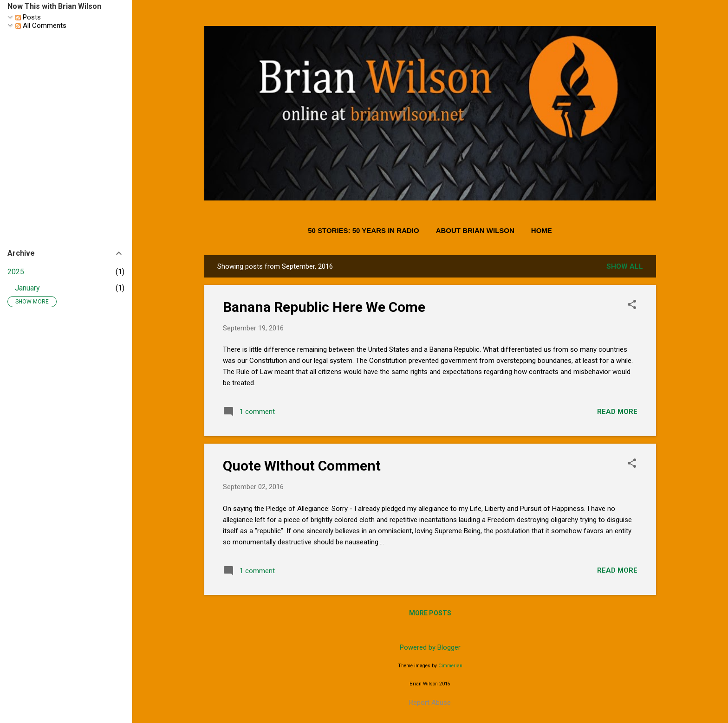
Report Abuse (430, 703)
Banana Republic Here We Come (324, 307)
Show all (625, 266)
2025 (16, 272)
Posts (28, 17)
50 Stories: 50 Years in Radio (364, 230)
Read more (617, 412)
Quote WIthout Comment (302, 466)
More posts (430, 613)
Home (542, 230)
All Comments (41, 26)
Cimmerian (450, 666)
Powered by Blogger (430, 647)
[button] (632, 305)
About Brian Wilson (475, 230)
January (27, 288)
